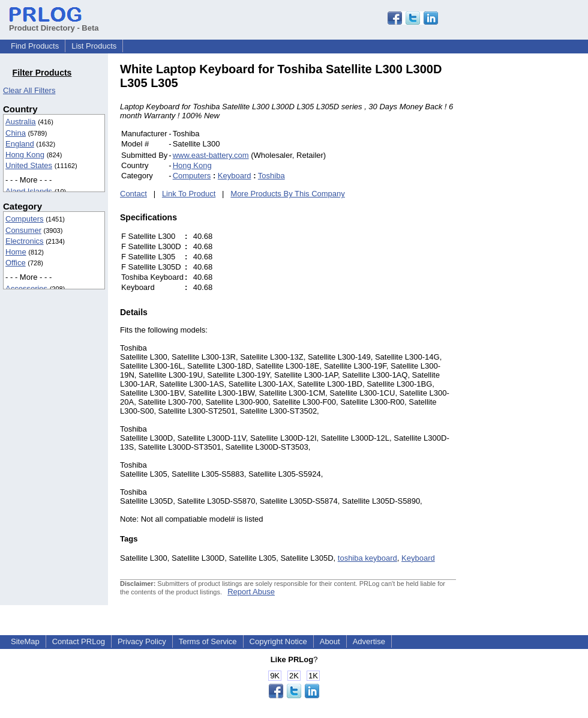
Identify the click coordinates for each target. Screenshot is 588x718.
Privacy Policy (142, 641)
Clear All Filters (29, 90)
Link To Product (189, 194)
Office (16, 263)
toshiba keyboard (367, 558)
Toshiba (271, 176)
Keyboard (235, 176)
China (16, 133)
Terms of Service (208, 641)
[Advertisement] (537, 243)
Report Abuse (251, 592)
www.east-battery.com (211, 155)
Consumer (23, 230)
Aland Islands (29, 191)
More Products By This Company (288, 194)
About (330, 641)
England (20, 144)
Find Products (35, 46)
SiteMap (25, 641)
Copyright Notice (278, 641)
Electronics (25, 241)
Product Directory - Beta (54, 23)
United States (29, 165)
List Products (94, 46)
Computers (25, 219)
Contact (133, 194)
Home (16, 252)
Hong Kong (25, 155)
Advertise (369, 641)
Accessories (26, 288)
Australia (21, 122)
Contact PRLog (79, 641)
